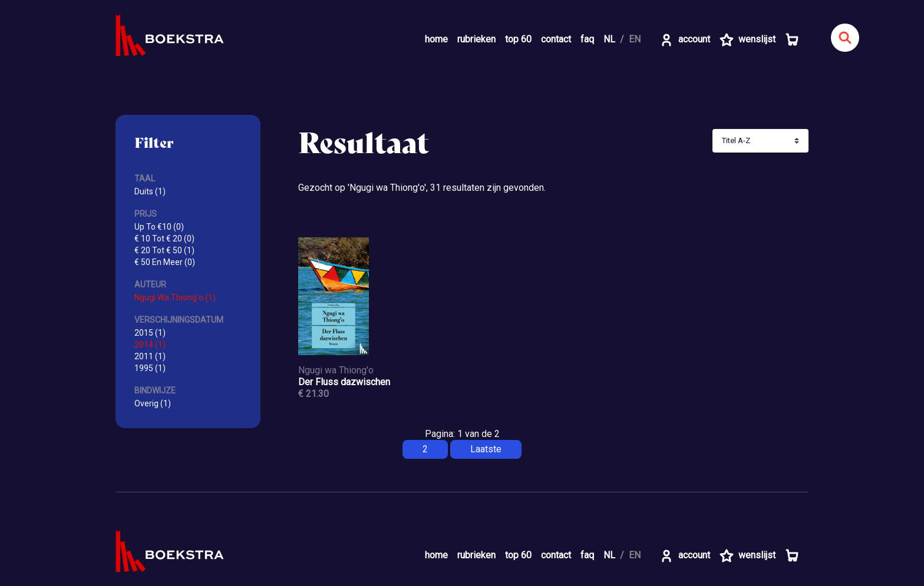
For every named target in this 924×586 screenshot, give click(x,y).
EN (635, 39)
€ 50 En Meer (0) (165, 262)
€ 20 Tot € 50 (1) (164, 250)
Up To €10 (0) (159, 227)
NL (609, 39)
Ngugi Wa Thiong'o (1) (175, 297)
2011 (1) (150, 356)
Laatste (486, 449)
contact (556, 39)
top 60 (518, 39)
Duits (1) (150, 191)
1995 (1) (150, 368)
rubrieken (476, 39)
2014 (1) (150, 345)
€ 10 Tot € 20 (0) (164, 239)
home (436, 39)
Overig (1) (153, 403)
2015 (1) (150, 333)
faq (587, 39)
